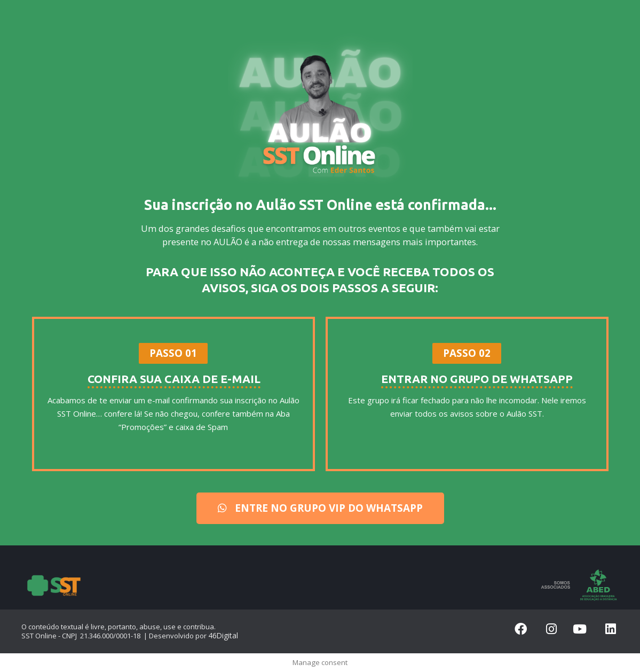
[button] (173, 354)
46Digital (222, 636)
